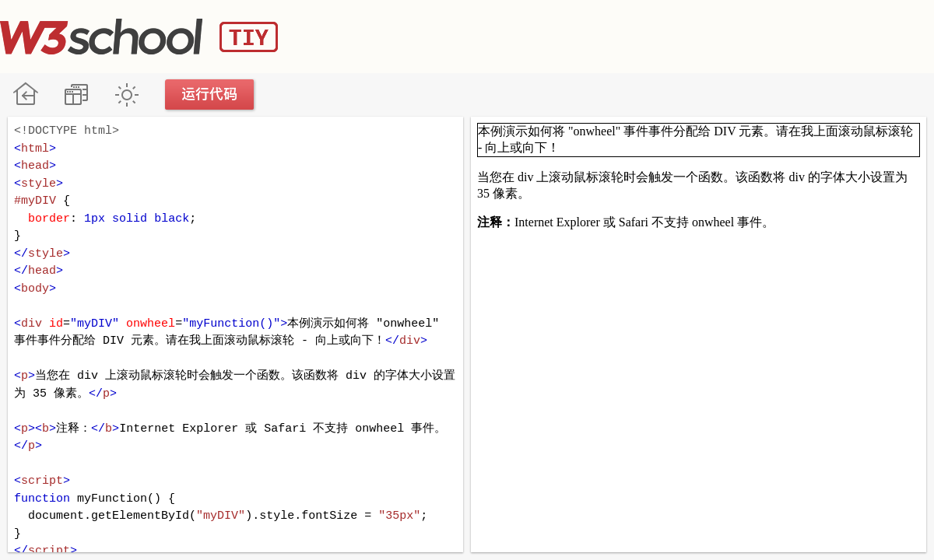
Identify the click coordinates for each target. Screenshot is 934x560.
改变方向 (76, 94)
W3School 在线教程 (25, 94)
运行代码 (210, 94)
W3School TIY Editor (139, 37)
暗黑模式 (126, 94)
